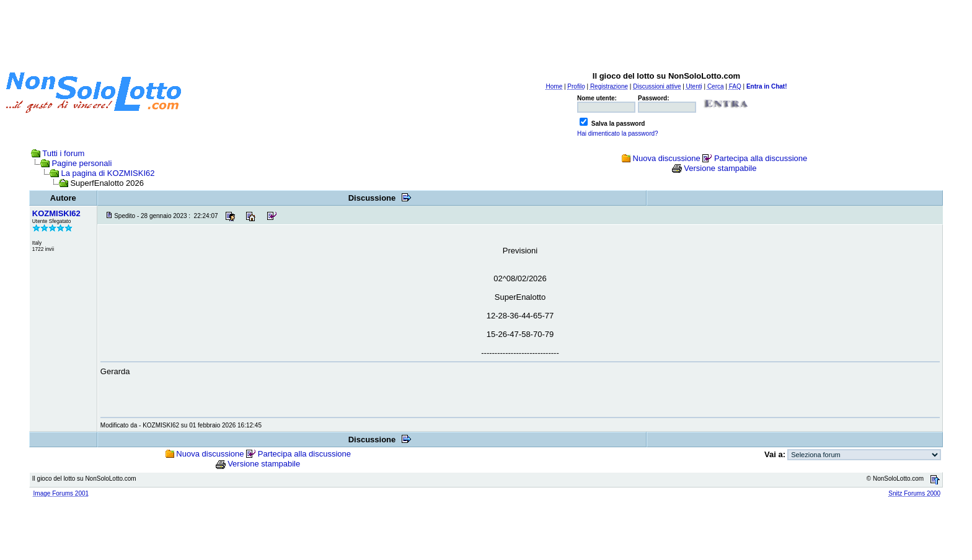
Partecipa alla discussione (761, 158)
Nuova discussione (667, 158)
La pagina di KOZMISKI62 (108, 173)
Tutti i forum (63, 153)
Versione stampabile (720, 168)
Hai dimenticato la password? (618, 133)
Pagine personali (82, 163)
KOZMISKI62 (56, 213)
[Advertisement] (486, 33)
